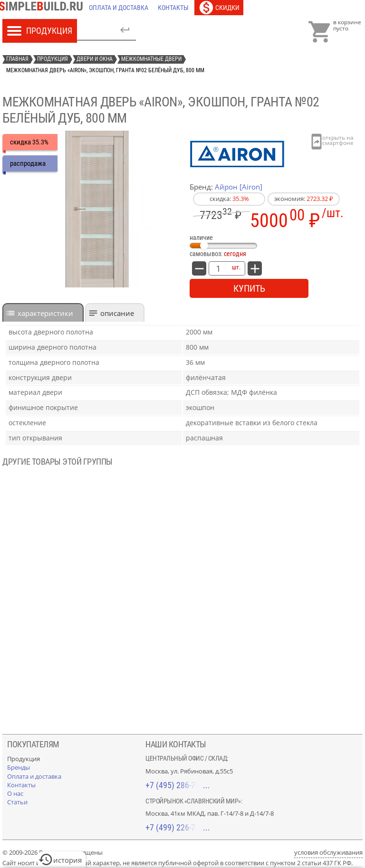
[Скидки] (219, 8)
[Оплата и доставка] (119, 8)
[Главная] (43, 8)
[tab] (43, 312)
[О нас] (15, 793)
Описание (117, 313)
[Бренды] (19, 767)
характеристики (45, 313)
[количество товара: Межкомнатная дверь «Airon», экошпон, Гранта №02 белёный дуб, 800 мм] (218, 268)
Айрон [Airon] (239, 187)
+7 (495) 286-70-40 (178, 785)
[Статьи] (17, 802)
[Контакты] (173, 8)
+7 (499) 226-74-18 (178, 827)
